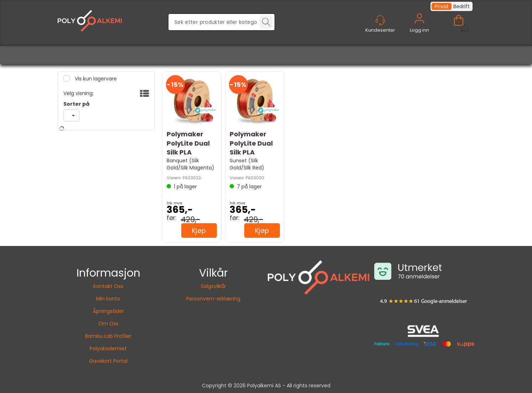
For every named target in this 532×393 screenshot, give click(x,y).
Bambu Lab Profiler (108, 336)
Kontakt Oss (108, 286)
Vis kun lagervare (95, 79)
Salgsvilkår (213, 286)
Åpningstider (108, 311)
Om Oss (108, 324)
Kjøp (199, 230)
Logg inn (419, 27)
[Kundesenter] (380, 20)
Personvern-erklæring (213, 299)
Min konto (108, 299)
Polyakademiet (108, 349)
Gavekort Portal (108, 361)
